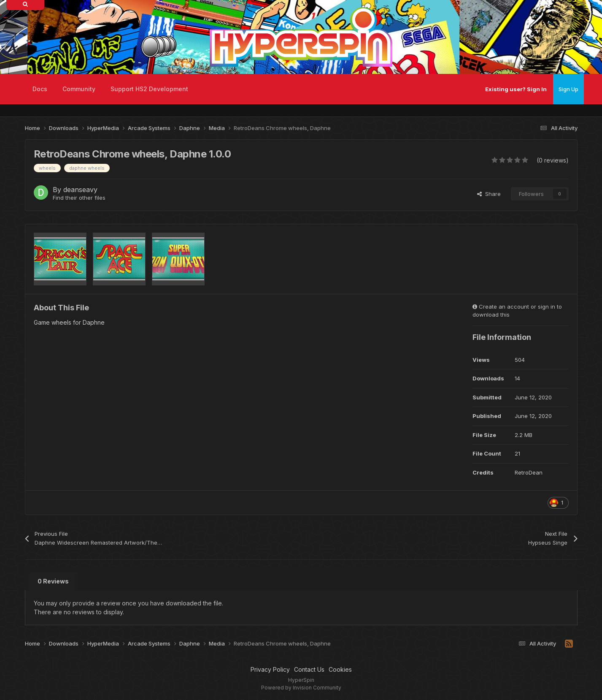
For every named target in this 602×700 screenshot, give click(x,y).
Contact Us (309, 669)
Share (489, 194)
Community (79, 89)
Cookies (340, 669)
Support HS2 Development (149, 89)
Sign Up (568, 89)
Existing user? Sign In (516, 89)
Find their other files (79, 198)
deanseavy (80, 190)
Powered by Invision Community (301, 688)
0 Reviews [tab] (53, 581)
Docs (40, 89)
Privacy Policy (270, 669)
